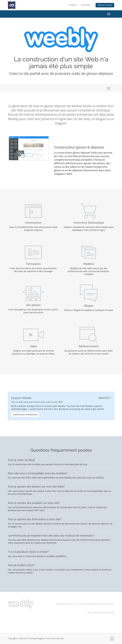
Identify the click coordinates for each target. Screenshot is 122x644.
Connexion (86, 5)
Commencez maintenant (25, 414)
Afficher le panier (105, 5)
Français (73, 5)
